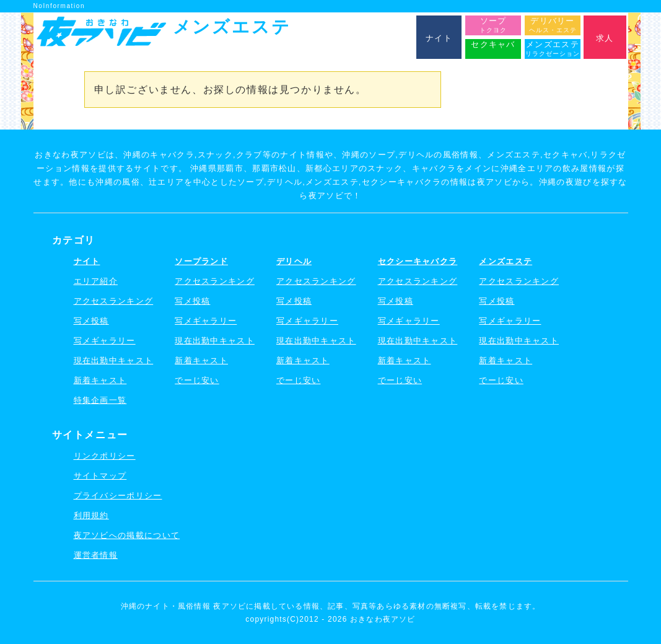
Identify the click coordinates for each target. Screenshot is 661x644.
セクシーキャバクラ (418, 261)
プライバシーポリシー (118, 496)
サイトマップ (100, 476)
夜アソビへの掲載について (127, 535)
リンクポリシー (105, 456)
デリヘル (294, 261)
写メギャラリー (105, 341)
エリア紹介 (96, 281)
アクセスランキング (114, 301)
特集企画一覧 (100, 400)
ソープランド (201, 261)
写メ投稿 (91, 321)
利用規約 (91, 515)
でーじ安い (197, 380)
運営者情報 (96, 555)
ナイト (87, 261)
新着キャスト (100, 380)
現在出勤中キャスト (114, 360)
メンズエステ (506, 261)
